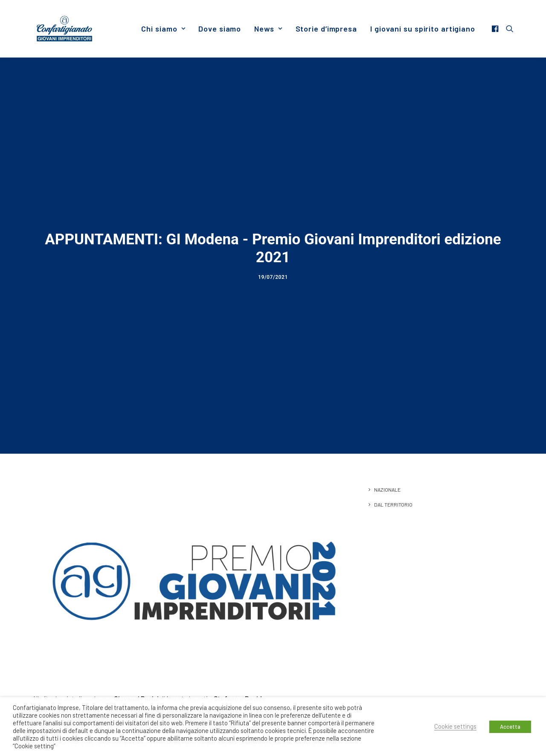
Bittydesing (78, 553)
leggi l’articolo (51, 669)
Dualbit (237, 553)
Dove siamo (220, 29)
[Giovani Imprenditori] (64, 29)
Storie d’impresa (326, 29)
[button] (496, 29)
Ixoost (175, 542)
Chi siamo (163, 29)
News (268, 29)
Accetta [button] (510, 727)
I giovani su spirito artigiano (423, 29)
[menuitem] (163, 29)
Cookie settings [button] (455, 726)
